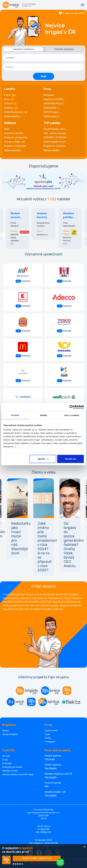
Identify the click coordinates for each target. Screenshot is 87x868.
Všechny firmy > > (52, 116)
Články (5, 731)
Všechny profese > (13, 150)
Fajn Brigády (51, 768)
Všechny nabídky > (52, 150)
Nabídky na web (10, 771)
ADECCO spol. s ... (53, 112)
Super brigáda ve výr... (55, 142)
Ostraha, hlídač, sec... (15, 142)
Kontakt (6, 756)
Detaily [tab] (44, 415)
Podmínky (7, 763)
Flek (47, 786)
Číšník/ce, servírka (14, 133)
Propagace (50, 742)
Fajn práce (50, 759)
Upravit (43, 459)
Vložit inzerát (51, 731)
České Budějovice (16, 112)
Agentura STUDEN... (54, 99)
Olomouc (11, 108)
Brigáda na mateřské (15, 146)
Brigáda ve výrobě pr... (55, 146)
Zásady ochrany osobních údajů (18, 774)
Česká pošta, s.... (52, 108)
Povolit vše (70, 459)
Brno (9, 100)
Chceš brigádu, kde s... (55, 129)
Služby (48, 738)
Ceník (47, 734)
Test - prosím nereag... (55, 133)
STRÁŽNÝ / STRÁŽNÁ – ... (57, 137)
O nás (5, 760)
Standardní (23, 49)
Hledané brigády (10, 734)
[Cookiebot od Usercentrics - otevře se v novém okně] (71, 407)
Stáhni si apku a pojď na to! (37, 858)
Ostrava (11, 104)
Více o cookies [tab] (72, 415)
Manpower (49, 95)
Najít (43, 76)
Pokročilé (64, 49)
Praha (10, 95)
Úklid (7, 129)
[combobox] (43, 58)
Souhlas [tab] (15, 415)
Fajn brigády (51, 777)
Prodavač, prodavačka (16, 137)
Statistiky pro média (12, 767)
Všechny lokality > (12, 116)
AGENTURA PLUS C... (54, 104)
